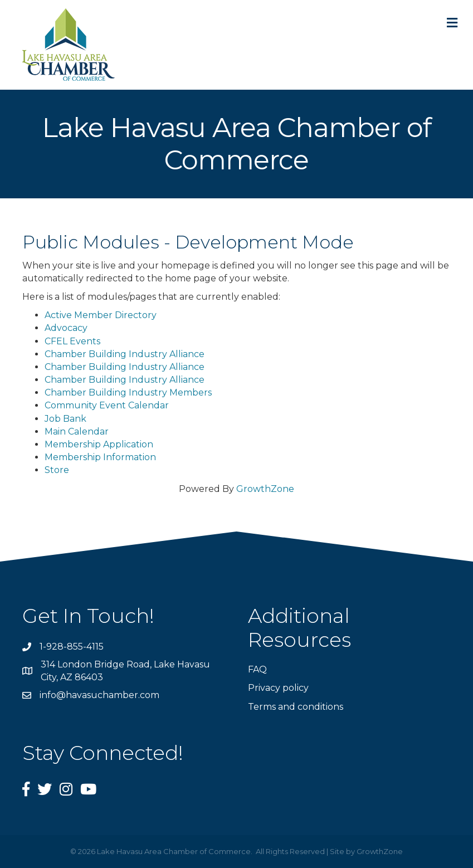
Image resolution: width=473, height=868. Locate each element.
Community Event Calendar (107, 405)
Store (57, 470)
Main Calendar (77, 431)
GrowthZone (265, 489)
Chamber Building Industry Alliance (125, 354)
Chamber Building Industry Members (128, 392)
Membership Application (99, 444)
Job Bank (65, 419)
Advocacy (66, 328)
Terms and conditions (296, 707)
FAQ (257, 669)
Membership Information (100, 457)
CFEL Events (72, 341)
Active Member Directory (101, 315)
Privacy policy (278, 688)
